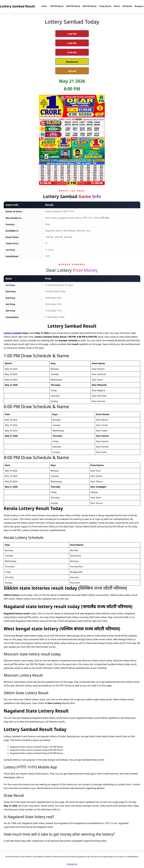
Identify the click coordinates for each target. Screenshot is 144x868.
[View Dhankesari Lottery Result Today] (72, 62)
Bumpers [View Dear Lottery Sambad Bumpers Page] (139, 6)
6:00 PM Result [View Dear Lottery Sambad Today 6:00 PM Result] (73, 6)
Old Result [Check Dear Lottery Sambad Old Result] (127, 6)
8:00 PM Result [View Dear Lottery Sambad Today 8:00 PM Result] (90, 6)
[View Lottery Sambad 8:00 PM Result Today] (72, 52)
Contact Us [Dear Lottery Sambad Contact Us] (72, 864)
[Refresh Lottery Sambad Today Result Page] (72, 71)
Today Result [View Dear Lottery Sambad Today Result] (105, 6)
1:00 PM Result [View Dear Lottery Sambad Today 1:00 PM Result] (57, 6)
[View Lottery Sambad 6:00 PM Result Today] (72, 43)
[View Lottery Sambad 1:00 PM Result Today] (72, 34)
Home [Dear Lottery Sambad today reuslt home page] (44, 6)
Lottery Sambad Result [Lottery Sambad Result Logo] (17, 6)
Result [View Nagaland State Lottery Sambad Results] (117, 6)
